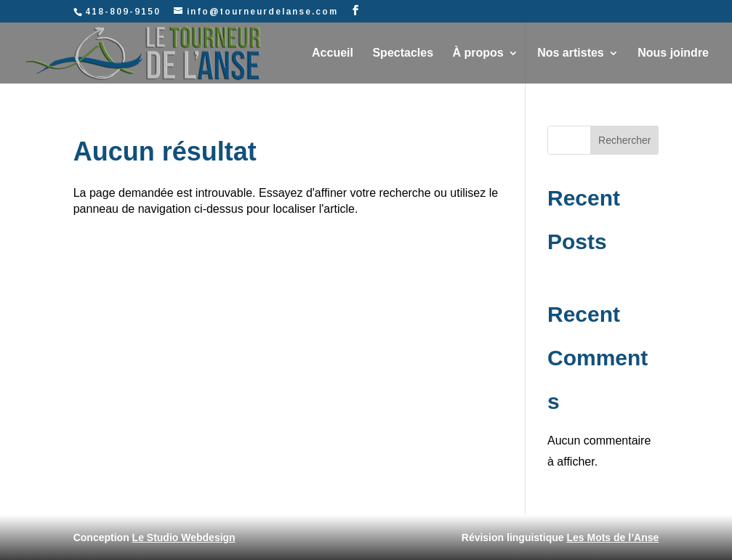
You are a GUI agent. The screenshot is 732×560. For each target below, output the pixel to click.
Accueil (333, 53)
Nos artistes (571, 53)
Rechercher (624, 140)
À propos (478, 53)
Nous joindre (673, 53)
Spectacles (403, 53)
